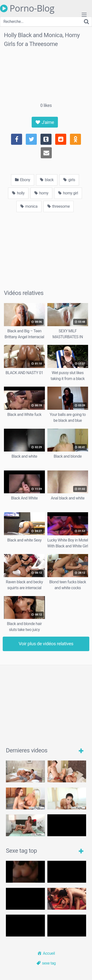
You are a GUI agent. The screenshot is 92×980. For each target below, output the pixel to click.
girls (69, 180)
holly (18, 193)
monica (29, 206)
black (47, 180)
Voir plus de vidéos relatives (46, 644)
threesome (59, 206)
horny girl (68, 193)
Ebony (23, 180)
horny (41, 193)
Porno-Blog (27, 8)
